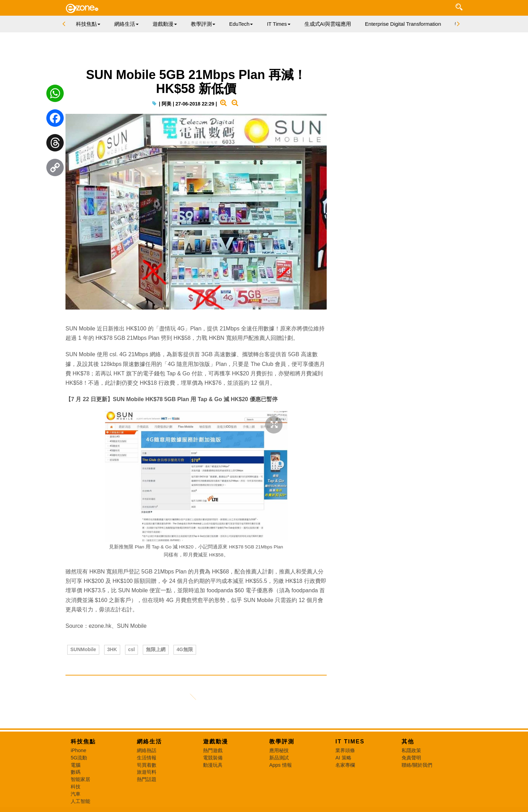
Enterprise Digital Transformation (403, 24)
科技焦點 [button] (88, 24)
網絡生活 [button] (126, 24)
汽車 (76, 794)
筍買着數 (147, 765)
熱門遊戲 (213, 750)
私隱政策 (411, 750)
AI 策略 (343, 758)
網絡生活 (149, 741)
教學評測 (282, 741)
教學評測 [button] (203, 24)
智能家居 (80, 779)
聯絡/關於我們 (417, 765)
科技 (76, 787)
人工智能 (80, 801)
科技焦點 (83, 741)
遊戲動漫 (216, 741)
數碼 (76, 772)
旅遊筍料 (147, 772)
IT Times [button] (278, 24)
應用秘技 (279, 750)
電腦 (76, 765)
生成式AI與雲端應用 (328, 24)
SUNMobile (83, 649)
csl (131, 649)
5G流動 (79, 758)
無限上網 (156, 649)
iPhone (79, 750)
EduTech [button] (241, 24)
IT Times (350, 741)
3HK (112, 649)
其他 (408, 741)
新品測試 (279, 758)
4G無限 (185, 649)
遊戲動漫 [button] (165, 24)
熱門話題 (147, 779)
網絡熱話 (147, 750)
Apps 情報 (281, 765)
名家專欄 (345, 765)
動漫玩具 (213, 765)
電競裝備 (213, 758)
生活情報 (147, 758)
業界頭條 (345, 750)
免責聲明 (411, 758)
